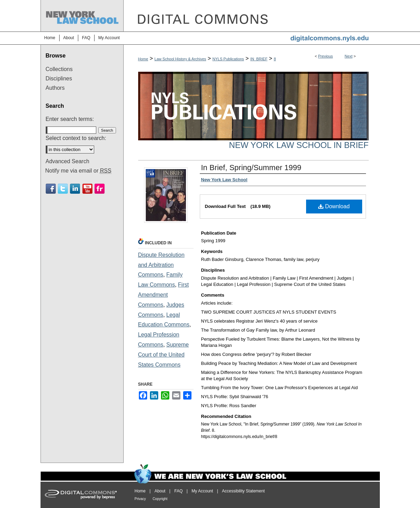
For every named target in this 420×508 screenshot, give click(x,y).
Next (348, 56)
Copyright (160, 499)
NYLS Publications (228, 59)
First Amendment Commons (164, 295)
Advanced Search (68, 161)
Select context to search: (76, 138)
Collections (59, 69)
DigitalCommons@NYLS (252, 16)
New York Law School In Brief (299, 145)
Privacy (140, 499)
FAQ (178, 491)
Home (143, 59)
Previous (326, 56)
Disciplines (59, 78)
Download (334, 206)
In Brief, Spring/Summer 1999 (251, 168)
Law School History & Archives (180, 59)
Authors (55, 88)
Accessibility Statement (243, 491)
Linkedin (75, 189)
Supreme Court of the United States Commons (164, 355)
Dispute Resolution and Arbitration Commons (161, 265)
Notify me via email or (78, 171)
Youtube (87, 189)
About (160, 491)
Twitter (63, 189)
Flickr (100, 189)
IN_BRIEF (259, 59)
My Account (202, 491)
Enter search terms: (70, 119)
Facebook (51, 189)
